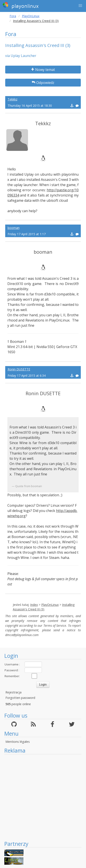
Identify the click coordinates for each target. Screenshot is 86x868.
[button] (80, 6)
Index (34, 605)
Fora (13, 16)
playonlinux (21, 5)
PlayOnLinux (31, 16)
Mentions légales (18, 742)
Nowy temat (43, 70)
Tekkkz (12, 99)
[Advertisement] (41, 797)
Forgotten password (20, 698)
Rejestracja (13, 692)
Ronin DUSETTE (19, 369)
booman (14, 228)
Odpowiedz (43, 83)
